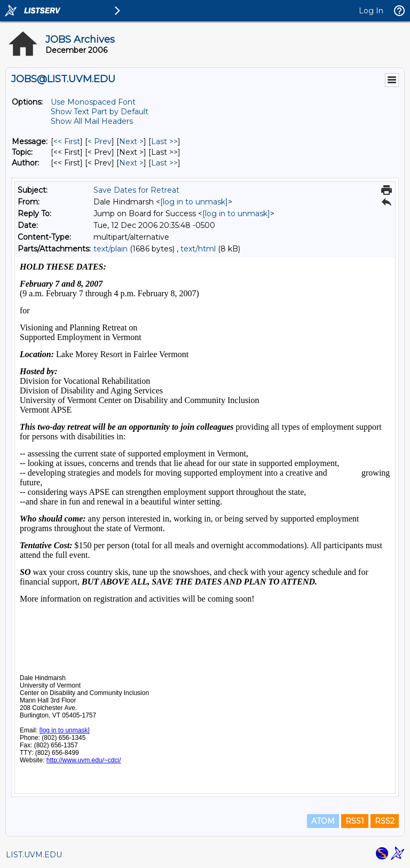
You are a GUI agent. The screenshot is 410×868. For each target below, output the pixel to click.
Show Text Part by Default (100, 112)
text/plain (111, 249)
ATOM (323, 821)
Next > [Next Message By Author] (131, 163)
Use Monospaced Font (93, 102)
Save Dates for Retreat (136, 190)
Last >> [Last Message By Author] (164, 163)
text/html (198, 249)
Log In (371, 11)
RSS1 (355, 821)
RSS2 (385, 821)
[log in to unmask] (194, 202)
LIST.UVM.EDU (34, 855)
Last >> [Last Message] (164, 141)
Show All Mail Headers (92, 121)
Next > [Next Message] (131, 141)
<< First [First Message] (67, 141)
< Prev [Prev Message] (100, 141)
